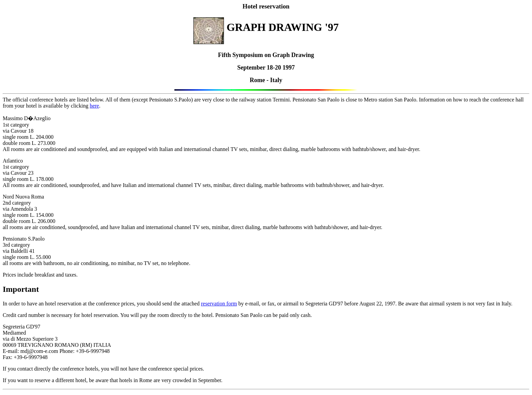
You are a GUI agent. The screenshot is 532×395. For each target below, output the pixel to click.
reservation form (219, 304)
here (94, 106)
